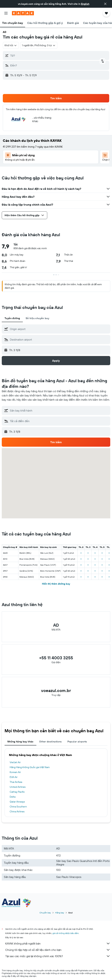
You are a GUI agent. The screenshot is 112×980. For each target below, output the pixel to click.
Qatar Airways (17, 802)
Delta (13, 797)
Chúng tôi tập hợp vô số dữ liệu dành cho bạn (58, 950)
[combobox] (11, 45)
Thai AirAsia (16, 782)
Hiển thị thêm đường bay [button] (56, 584)
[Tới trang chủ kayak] (23, 13)
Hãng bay (60, 913)
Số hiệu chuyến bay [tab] (37, 318)
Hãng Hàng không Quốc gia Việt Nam (30, 767)
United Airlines (18, 787)
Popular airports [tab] (77, 742)
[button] (105, 4)
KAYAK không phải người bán (58, 943)
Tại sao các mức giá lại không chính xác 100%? (58, 956)
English (85, 4)
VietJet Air (15, 762)
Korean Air (15, 772)
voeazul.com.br (56, 690)
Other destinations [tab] (50, 742)
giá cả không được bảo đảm (66, 933)
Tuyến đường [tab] (12, 318)
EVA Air (14, 777)
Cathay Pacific (17, 792)
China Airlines (17, 811)
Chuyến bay (45, 913)
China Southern (18, 807)
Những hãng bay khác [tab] (20, 742)
